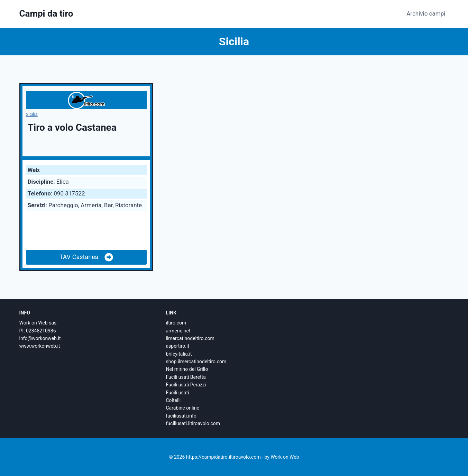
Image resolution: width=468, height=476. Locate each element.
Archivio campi (426, 13)
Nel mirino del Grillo (187, 369)
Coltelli (173, 400)
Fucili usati (178, 393)
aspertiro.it (178, 346)
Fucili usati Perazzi (186, 385)
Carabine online (183, 408)
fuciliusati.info (181, 416)
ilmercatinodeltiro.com (190, 338)
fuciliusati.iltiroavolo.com (193, 423)
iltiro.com (176, 323)
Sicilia (32, 114)
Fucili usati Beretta (186, 377)
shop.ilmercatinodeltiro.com (196, 361)
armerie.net (178, 331)
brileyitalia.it (179, 354)
